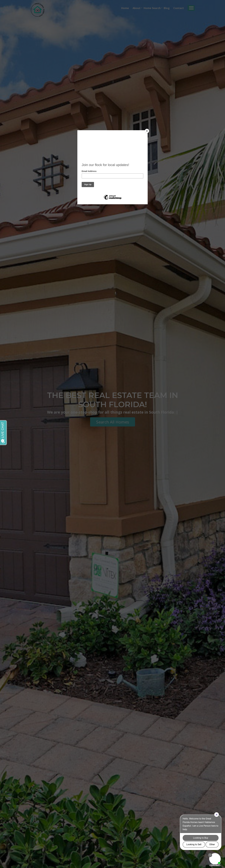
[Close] (147, 131)
